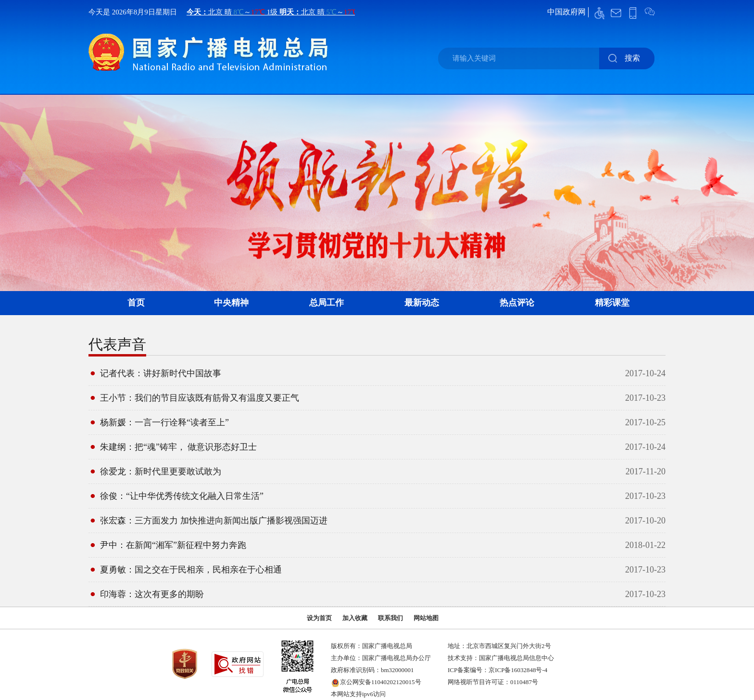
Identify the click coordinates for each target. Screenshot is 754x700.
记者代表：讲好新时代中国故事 (161, 373)
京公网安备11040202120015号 (381, 682)
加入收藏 (355, 618)
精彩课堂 (612, 303)
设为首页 (319, 618)
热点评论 (517, 303)
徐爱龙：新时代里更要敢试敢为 (161, 471)
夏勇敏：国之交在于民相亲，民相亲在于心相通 (191, 570)
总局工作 (327, 303)
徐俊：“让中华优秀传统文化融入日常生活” (182, 496)
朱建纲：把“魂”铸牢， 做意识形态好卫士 (178, 447)
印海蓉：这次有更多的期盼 (152, 594)
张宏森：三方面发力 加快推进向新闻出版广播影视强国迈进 (214, 521)
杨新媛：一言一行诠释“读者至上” (164, 422)
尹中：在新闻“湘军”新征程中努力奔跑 (173, 545)
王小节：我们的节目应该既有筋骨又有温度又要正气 (200, 398)
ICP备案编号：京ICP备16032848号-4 (497, 670)
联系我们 (390, 618)
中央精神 (231, 303)
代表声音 (117, 344)
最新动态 (422, 303)
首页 (136, 303)
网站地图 (426, 618)
